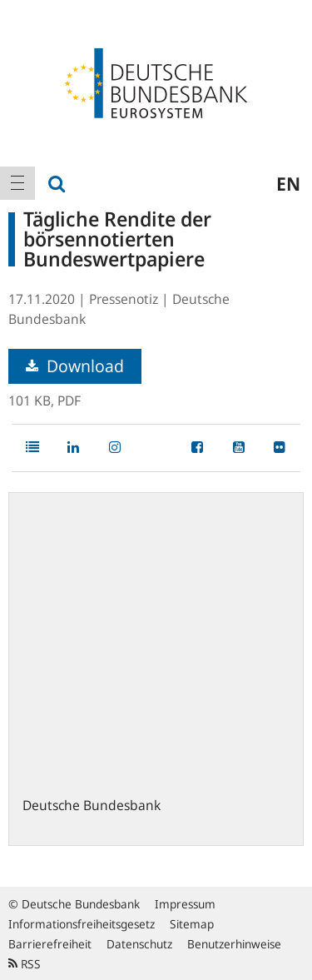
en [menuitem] (288, 183)
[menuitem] (17, 183)
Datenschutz (139, 944)
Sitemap (192, 924)
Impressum (185, 904)
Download (75, 366)
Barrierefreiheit (50, 944)
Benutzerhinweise (234, 944)
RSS (25, 964)
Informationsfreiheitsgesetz (82, 924)
